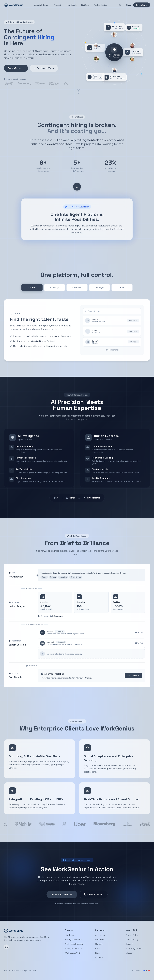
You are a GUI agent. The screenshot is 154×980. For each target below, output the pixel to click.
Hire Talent (70, 935)
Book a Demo (142, 5)
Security (130, 944)
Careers (99, 944)
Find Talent (86, 5)
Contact (99, 957)
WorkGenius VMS (73, 953)
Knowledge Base (134, 949)
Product (58, 5)
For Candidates (100, 5)
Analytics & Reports (74, 944)
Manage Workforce (74, 940)
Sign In (129, 5)
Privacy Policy (132, 935)
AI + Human (100, 935)
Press (98, 949)
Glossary (130, 953)
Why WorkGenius (42, 5)
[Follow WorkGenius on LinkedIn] (6, 947)
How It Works (72, 5)
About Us (99, 940)
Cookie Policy (132, 940)
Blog (97, 953)
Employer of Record (74, 949)
